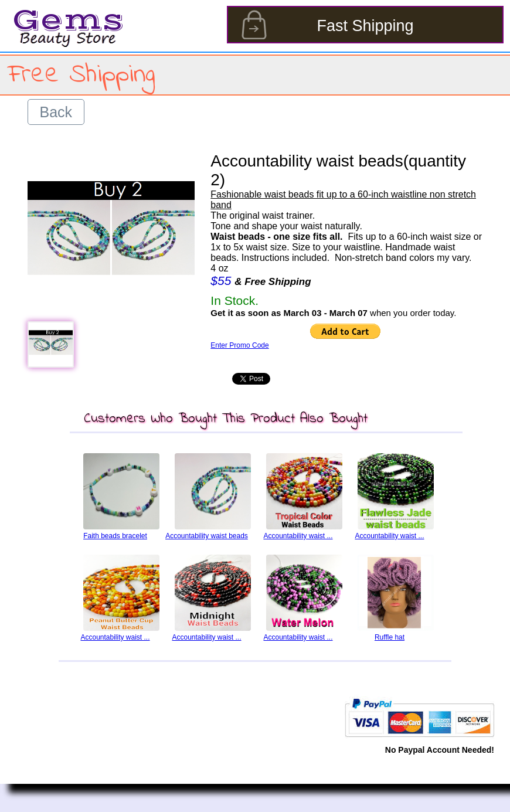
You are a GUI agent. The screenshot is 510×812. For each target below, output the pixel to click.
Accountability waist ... (298, 536)
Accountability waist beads (207, 536)
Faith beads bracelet (115, 536)
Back (56, 112)
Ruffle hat (390, 637)
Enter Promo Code (239, 345)
